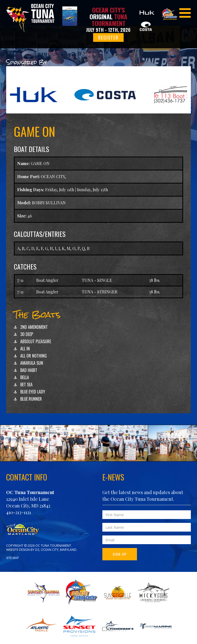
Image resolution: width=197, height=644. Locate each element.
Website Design (18, 550)
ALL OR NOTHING (33, 356)
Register (108, 37)
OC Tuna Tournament (30, 492)
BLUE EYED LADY (33, 392)
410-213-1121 (19, 512)
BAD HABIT (29, 370)
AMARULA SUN (32, 363)
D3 (37, 550)
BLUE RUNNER (31, 399)
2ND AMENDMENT (34, 327)
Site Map (13, 558)
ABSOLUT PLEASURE (36, 341)
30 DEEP (27, 334)
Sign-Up (120, 554)
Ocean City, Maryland (59, 550)
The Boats (37, 315)
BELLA (25, 377)
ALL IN (25, 349)
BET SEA (26, 385)
